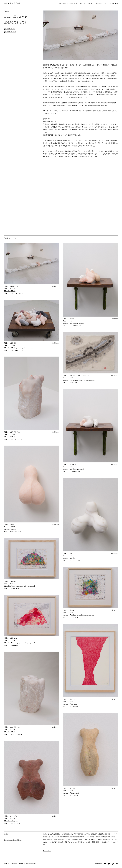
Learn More (47, 851)
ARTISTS (62, 4)
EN (113, 4)
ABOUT (89, 4)
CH (117, 4)
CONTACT (98, 4)
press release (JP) (10, 29)
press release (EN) (10, 32)
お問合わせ (56, 286)
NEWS (82, 4)
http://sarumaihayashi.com (13, 840)
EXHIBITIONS (73, 4)
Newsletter (99, 864)
